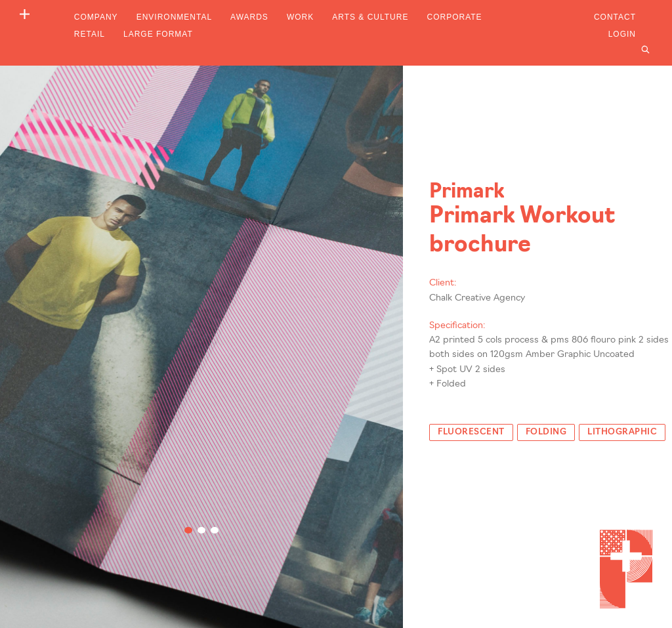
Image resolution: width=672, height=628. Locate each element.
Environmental (174, 17)
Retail (90, 34)
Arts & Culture (370, 17)
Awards (249, 17)
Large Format (158, 34)
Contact (615, 17)
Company (96, 17)
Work (300, 17)
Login (622, 34)
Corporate (454, 17)
